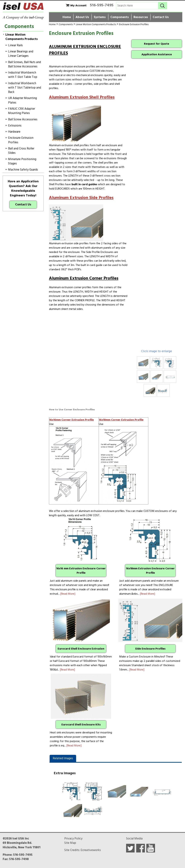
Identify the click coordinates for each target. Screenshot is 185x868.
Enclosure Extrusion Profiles (134, 24)
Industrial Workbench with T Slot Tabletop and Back (25, 88)
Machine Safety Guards (23, 170)
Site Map (70, 843)
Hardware (14, 132)
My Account (78, 5)
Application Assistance (157, 54)
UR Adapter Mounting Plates (22, 100)
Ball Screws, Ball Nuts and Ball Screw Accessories (24, 64)
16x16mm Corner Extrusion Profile (71, 420)
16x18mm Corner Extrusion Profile (121, 420)
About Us (82, 17)
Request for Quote (157, 44)
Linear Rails (15, 45)
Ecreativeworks (91, 850)
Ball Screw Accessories (23, 119)
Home (67, 17)
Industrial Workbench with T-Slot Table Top (23, 75)
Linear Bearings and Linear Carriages (21, 54)
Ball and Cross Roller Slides (21, 151)
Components (120, 17)
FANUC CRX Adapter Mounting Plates (22, 111)
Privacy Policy (73, 839)
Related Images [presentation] (63, 758)
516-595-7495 (102, 5)
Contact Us (161, 17)
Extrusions (15, 126)
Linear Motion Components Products (96, 24)
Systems (100, 17)
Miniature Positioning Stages (22, 161)
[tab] (63, 758)
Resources (141, 17)
